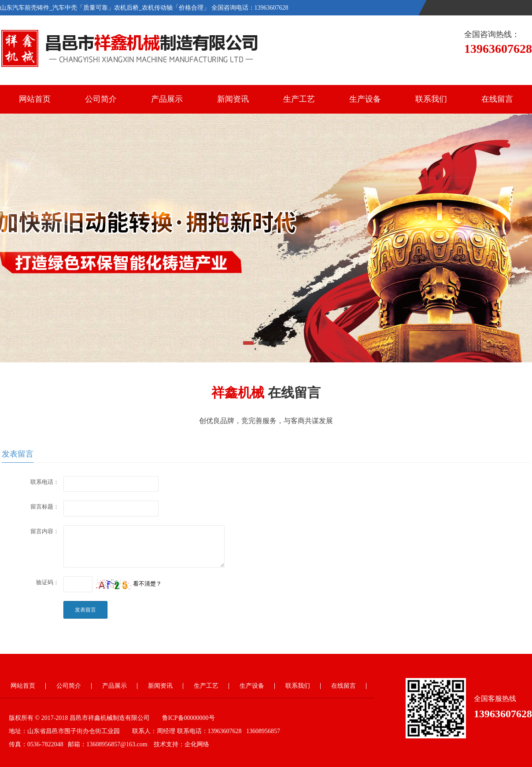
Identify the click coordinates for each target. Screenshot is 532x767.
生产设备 (365, 99)
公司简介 (101, 99)
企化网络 (197, 744)
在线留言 (497, 99)
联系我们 (431, 99)
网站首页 (35, 99)
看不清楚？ (129, 584)
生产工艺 (299, 99)
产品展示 (167, 99)
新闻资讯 (233, 99)
